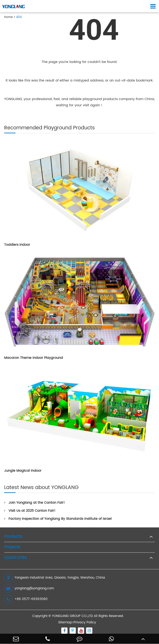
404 (19, 17)
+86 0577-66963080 (26, 599)
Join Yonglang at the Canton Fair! (34, 503)
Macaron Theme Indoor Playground (34, 358)
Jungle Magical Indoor (23, 471)
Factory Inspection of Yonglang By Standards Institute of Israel (58, 519)
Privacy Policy (85, 622)
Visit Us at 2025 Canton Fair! (30, 511)
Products (13, 537)
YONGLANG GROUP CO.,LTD (72, 616)
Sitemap (65, 622)
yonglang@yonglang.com (29, 588)
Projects (12, 547)
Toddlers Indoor (17, 245)
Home (8, 17)
